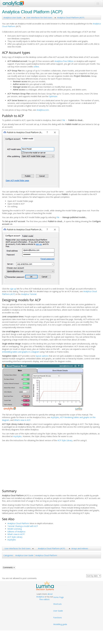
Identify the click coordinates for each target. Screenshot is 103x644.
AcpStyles (55, 417)
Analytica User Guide (13, 18)
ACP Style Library (65, 440)
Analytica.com (43, 110)
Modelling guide (60, 624)
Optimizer (53, 96)
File (64, 120)
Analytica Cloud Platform (18, 523)
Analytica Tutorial (29, 294)
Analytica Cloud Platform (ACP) (71, 18)
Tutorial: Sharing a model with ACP (23, 526)
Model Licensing (15, 529)
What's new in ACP (22, 420)
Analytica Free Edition (64, 61)
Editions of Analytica (16, 532)
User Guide (58, 611)
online (36, 67)
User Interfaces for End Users (39, 18)
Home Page (58, 597)
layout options (42, 356)
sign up (13, 289)
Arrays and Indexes (80, 548)
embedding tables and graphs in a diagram (21, 352)
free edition (44, 599)
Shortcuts (57, 604)
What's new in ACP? (16, 534)
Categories (8, 555)
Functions (58, 618)
